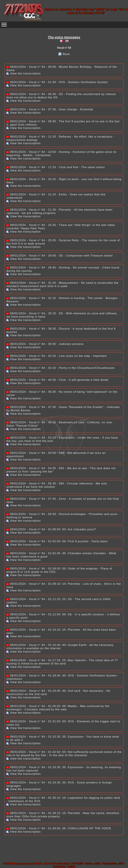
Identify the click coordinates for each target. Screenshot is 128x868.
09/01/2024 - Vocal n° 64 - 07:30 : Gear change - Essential (50, 109)
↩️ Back (64, 54)
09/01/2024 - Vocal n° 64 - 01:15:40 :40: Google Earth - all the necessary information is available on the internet (60, 647)
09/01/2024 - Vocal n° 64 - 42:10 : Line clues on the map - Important (56, 356)
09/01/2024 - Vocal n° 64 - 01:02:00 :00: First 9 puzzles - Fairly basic (57, 541)
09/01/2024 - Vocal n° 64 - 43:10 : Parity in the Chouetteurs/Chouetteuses (60, 368)
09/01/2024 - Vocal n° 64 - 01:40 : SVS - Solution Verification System (57, 82)
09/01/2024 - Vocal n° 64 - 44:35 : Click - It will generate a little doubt (57, 380)
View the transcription (23, 74)
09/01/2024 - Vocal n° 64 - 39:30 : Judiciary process (45, 344)
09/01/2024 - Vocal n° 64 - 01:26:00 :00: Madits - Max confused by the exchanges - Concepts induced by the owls (58, 708)
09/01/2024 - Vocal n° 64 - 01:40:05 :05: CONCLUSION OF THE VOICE (59, 828)
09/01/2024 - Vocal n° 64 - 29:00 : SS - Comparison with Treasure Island (59, 256)
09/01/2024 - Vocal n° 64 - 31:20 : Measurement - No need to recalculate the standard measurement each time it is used (62, 284)
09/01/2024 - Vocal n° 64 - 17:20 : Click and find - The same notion (55, 167)
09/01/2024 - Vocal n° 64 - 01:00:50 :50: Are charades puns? (51, 529)
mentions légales (25, 864)
